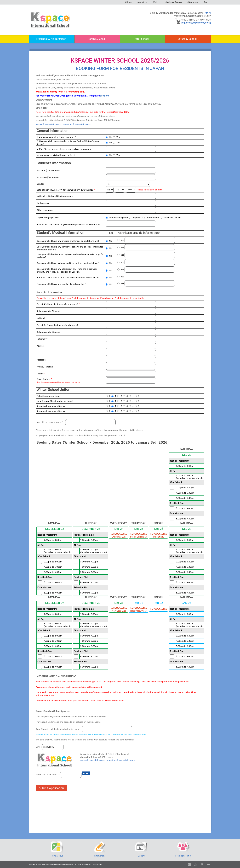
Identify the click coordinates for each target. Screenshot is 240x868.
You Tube (196, 865)
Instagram (202, 865)
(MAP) (207, 13)
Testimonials (99, 856)
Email (208, 865)
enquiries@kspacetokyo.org (196, 23)
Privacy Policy (97, 865)
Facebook (189, 865)
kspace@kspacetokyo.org (48, 124)
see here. (105, 96)
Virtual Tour (57, 856)
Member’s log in (183, 856)
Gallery (141, 856)
